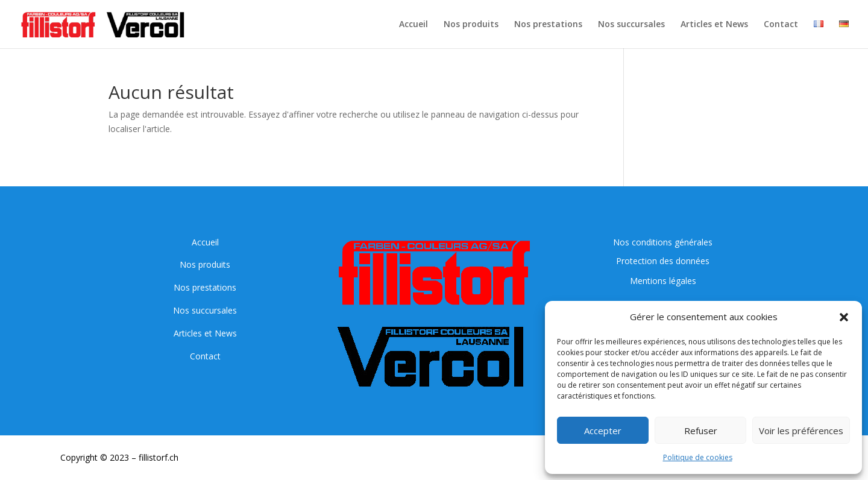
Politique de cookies (698, 457)
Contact (781, 25)
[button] (844, 317)
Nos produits (471, 25)
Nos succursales (631, 25)
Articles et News (714, 25)
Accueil (414, 25)
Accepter (603, 431)
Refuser (701, 431)
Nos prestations (548, 25)
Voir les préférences (801, 431)
